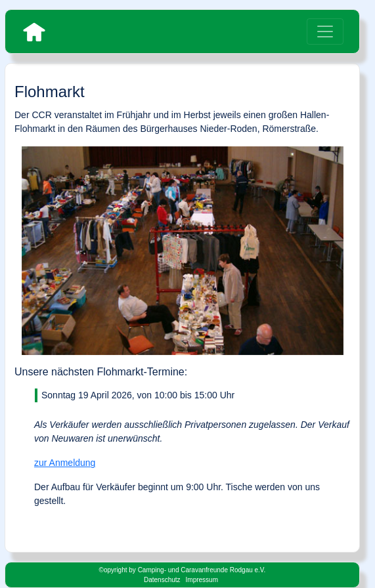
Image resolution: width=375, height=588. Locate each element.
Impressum (202, 580)
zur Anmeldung (65, 463)
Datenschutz (162, 580)
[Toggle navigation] (325, 31)
